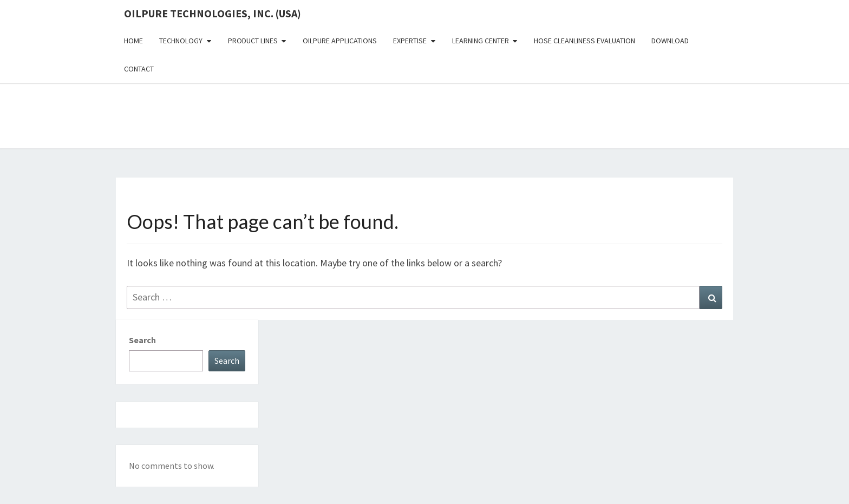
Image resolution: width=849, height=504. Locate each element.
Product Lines (253, 41)
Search (142, 340)
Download (670, 41)
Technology (181, 41)
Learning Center (481, 41)
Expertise (410, 41)
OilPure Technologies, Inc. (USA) (213, 13)
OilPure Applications (340, 41)
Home (133, 41)
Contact (139, 69)
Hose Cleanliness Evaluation (584, 41)
